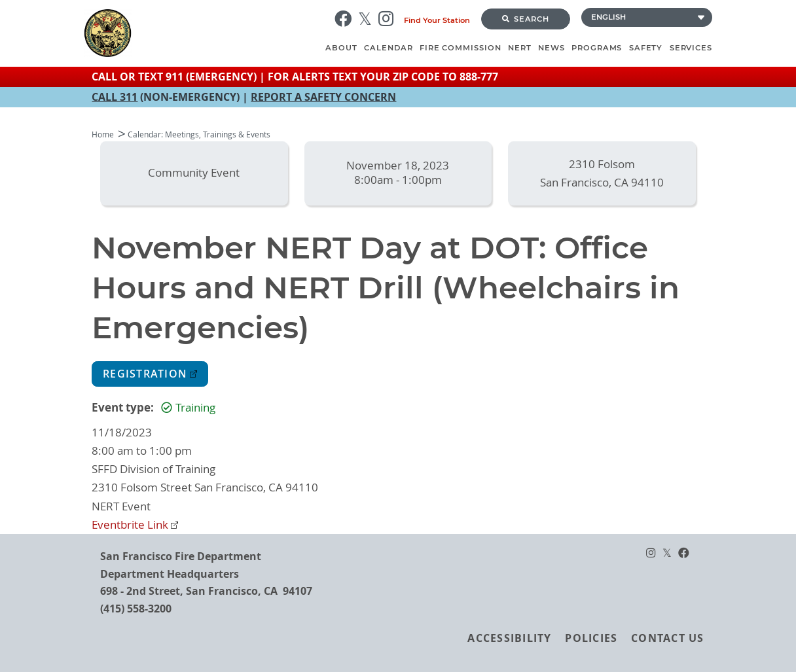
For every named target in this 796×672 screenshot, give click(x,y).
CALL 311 (115, 97)
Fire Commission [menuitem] (461, 48)
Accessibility (509, 638)
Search (526, 19)
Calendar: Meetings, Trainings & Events (199, 134)
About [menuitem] (341, 48)
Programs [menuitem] (597, 48)
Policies (591, 638)
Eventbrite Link (130, 525)
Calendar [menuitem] (388, 48)
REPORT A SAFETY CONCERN (323, 97)
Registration (145, 374)
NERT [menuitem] (520, 48)
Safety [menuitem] (646, 48)
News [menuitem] (552, 48)
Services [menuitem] (691, 48)
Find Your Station (437, 20)
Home (103, 134)
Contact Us (667, 638)
